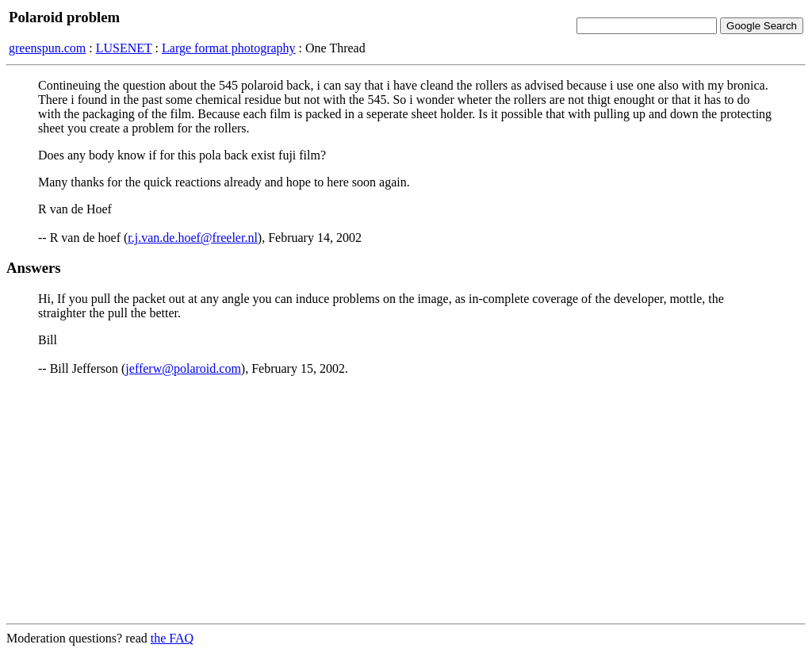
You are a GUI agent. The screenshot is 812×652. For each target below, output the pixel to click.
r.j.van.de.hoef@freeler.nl (193, 238)
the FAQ (172, 638)
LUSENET (124, 48)
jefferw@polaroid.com (183, 368)
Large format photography (229, 48)
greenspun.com (47, 48)
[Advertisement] (406, 500)
